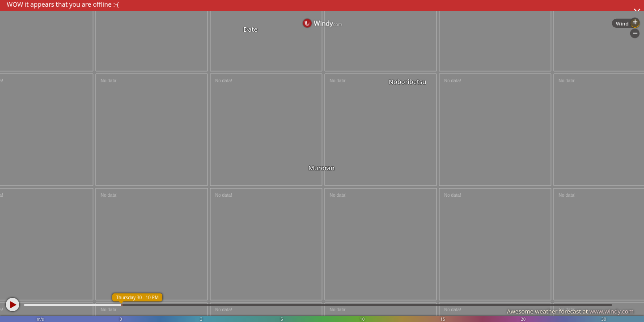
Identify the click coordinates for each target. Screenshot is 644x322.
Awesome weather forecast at (570, 311)
